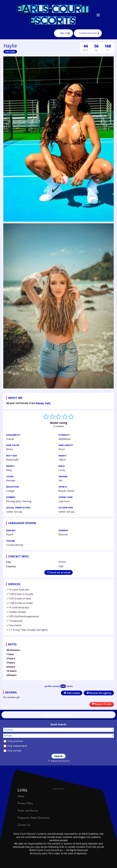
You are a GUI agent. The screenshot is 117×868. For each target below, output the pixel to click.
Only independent (15, 746)
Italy (48, 403)
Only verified (12, 751)
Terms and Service (28, 811)
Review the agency (99, 693)
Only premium (13, 741)
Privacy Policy (25, 803)
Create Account (88, 33)
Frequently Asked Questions (33, 818)
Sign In (63, 33)
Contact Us (24, 825)
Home (21, 796)
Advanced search (58, 761)
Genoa (40, 403)
